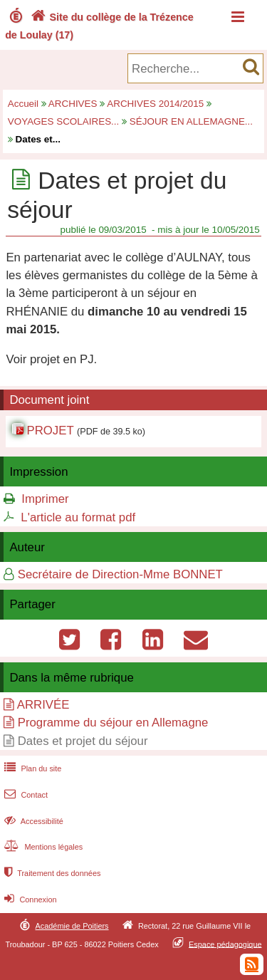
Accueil (23, 104)
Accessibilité (32, 821)
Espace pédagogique (225, 944)
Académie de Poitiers (72, 926)
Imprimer (45, 499)
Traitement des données (51, 873)
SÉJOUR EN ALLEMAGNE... (191, 121)
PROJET (50, 431)
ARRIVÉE (43, 705)
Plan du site (31, 768)
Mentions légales (42, 847)
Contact (25, 795)
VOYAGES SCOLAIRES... (64, 121)
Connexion (29, 900)
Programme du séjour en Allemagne (113, 723)
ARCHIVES (73, 104)
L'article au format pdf (78, 517)
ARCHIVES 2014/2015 (155, 104)
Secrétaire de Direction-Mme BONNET (120, 574)
